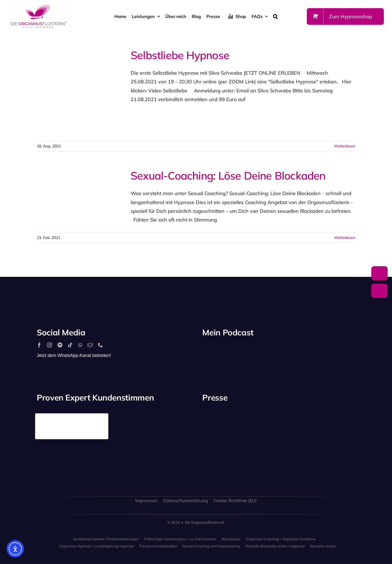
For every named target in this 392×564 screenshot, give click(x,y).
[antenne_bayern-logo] (299, 416)
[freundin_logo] (219, 456)
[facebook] (39, 345)
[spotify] (60, 345)
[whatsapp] (80, 345)
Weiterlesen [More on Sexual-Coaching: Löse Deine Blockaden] (345, 238)
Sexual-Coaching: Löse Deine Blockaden (228, 175)
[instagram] (50, 345)
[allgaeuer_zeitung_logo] (338, 459)
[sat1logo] (259, 452)
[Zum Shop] (345, 16)
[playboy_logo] (219, 421)
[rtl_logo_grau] (338, 423)
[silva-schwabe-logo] (39, 4)
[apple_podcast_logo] (266, 350)
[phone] (100, 345)
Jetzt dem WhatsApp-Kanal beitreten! (74, 355)
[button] (275, 16)
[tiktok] (70, 345)
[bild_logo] (299, 446)
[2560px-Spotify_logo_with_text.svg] (226, 350)
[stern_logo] (259, 420)
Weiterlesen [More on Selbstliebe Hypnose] (345, 146)
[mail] (90, 345)
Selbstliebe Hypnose (180, 55)
